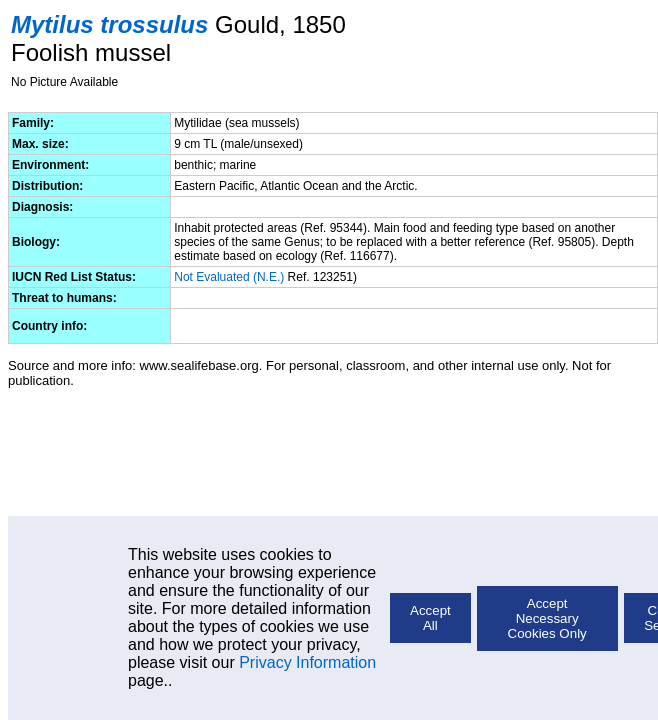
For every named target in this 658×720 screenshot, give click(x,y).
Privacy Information (307, 662)
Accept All (430, 618)
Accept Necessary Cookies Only (547, 618)
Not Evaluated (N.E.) (229, 277)
